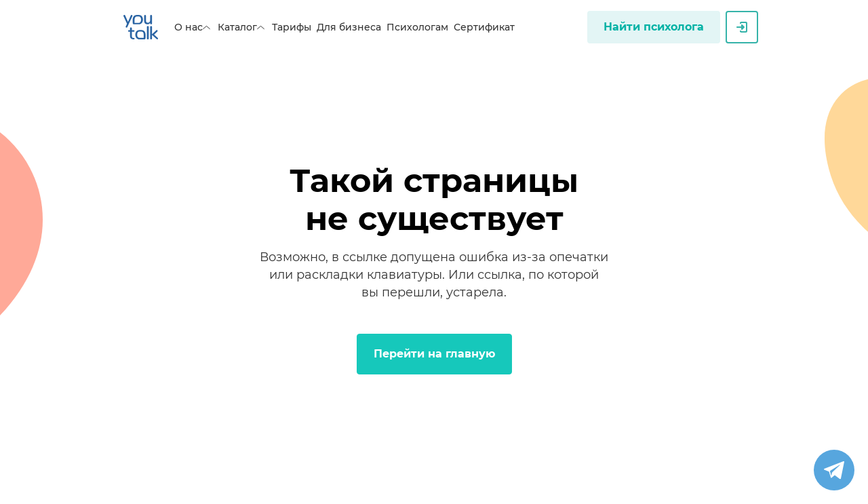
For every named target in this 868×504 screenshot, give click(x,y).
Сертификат (484, 27)
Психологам (417, 27)
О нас (193, 27)
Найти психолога (654, 27)
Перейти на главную (434, 354)
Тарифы (292, 27)
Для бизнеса (349, 27)
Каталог (242, 27)
